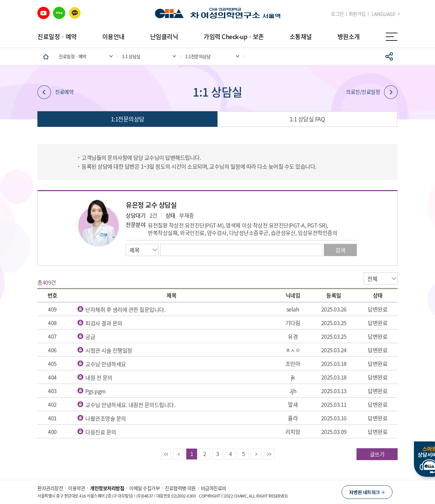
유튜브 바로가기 (43, 13)
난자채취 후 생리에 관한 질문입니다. (125, 309)
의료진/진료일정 (372, 92)
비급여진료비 (214, 488)
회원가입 (357, 14)
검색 (340, 250)
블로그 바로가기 (59, 13)
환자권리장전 (50, 488)
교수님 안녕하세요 (106, 364)
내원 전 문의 (99, 377)
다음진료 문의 (101, 432)
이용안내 (114, 37)
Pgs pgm (95, 391)
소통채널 (301, 37)
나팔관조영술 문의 (106, 418)
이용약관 (76, 488)
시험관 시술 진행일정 (109, 350)
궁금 (90, 337)
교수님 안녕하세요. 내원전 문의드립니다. (130, 405)
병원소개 (349, 37)
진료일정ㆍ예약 (57, 37)
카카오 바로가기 (75, 13)
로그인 (337, 14)
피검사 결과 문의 (104, 323)
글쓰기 (377, 454)
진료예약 (55, 92)
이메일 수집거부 (144, 488)
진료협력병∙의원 (180, 488)
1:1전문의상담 (128, 119)
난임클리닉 (164, 37)
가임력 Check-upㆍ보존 (234, 37)
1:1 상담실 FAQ (307, 119)
